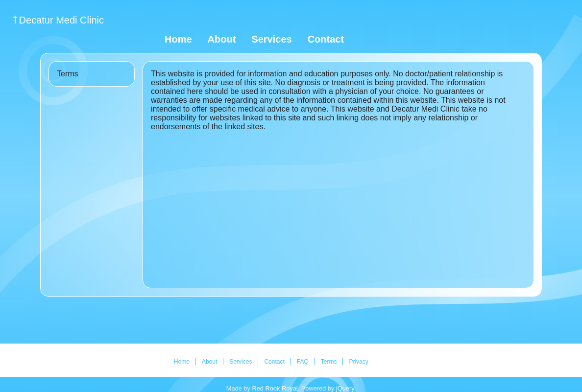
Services (271, 39)
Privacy (358, 362)
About (222, 39)
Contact (326, 39)
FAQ (303, 362)
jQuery (345, 388)
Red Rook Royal (275, 388)
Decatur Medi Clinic (61, 20)
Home (178, 39)
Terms (329, 362)
